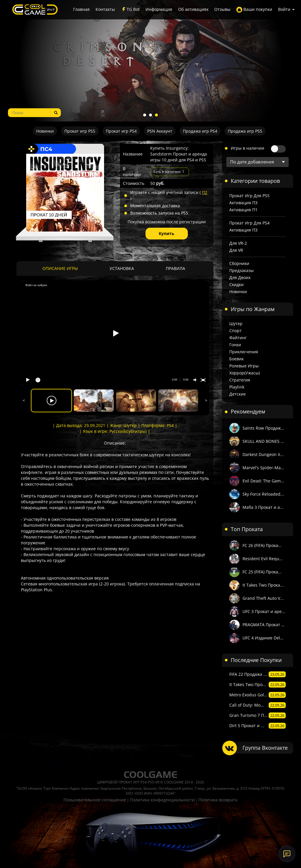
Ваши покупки (254, 10)
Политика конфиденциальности (162, 800)
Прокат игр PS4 (121, 131)
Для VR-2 (238, 243)
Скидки (236, 284)
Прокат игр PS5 (80, 131)
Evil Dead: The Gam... (263, 481)
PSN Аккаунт (160, 131)
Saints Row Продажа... (264, 428)
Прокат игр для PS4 (249, 223)
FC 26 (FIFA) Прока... (262, 545)
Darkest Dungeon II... (263, 454)
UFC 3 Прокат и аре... (264, 611)
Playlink (237, 387)
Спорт (235, 331)
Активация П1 (243, 210)
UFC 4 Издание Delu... (264, 638)
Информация (159, 9)
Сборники (239, 263)
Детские (238, 394)
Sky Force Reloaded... (263, 494)
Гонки (235, 345)
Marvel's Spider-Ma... (263, 468)
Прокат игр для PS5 (249, 196)
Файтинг (238, 338)
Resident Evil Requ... (263, 559)
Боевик (236, 359)
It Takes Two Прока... (263, 585)
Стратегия (240, 380)
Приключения (244, 352)
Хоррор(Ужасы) (245, 373)
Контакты (105, 9)
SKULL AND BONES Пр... (264, 441)
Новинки (45, 131)
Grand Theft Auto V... (263, 598)
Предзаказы (241, 270)
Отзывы (222, 9)
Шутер (236, 324)
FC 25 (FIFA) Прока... (262, 572)
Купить (167, 233)
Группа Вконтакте (265, 748)
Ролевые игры (244, 366)
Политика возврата (218, 800)
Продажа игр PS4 (200, 131)
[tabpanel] (150, 61)
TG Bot (130, 10)
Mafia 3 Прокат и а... (263, 507)
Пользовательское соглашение (95, 800)
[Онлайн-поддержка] (287, 854)
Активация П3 (243, 203)
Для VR (236, 250)
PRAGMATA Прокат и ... (264, 625)
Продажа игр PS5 (245, 131)
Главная (81, 9)
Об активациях (193, 9)
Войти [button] (286, 9)
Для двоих (240, 277)
